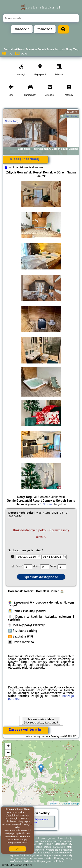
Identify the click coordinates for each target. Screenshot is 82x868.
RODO (25, 843)
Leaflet (54, 804)
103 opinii (47, 504)
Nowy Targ (11, 121)
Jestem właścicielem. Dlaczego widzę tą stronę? (41, 721)
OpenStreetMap (70, 804)
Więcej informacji (25, 159)
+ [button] (8, 746)
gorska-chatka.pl (41, 7)
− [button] (8, 753)
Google (10, 815)
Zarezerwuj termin (25, 730)
